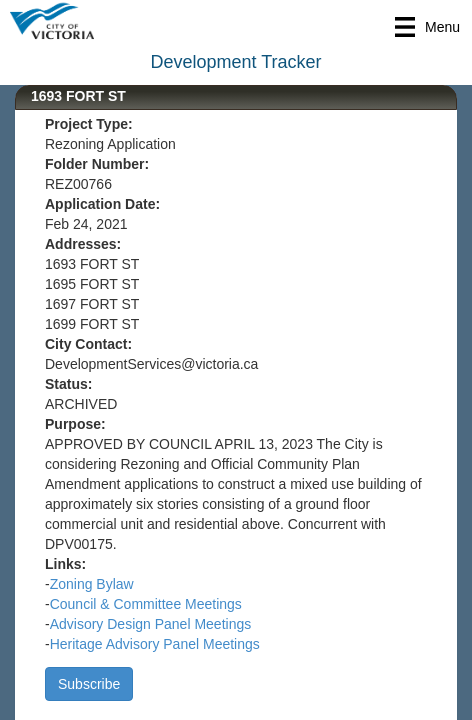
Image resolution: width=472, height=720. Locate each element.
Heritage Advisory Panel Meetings (155, 644)
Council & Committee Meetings (146, 604)
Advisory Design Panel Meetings (151, 624)
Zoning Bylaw (92, 584)
